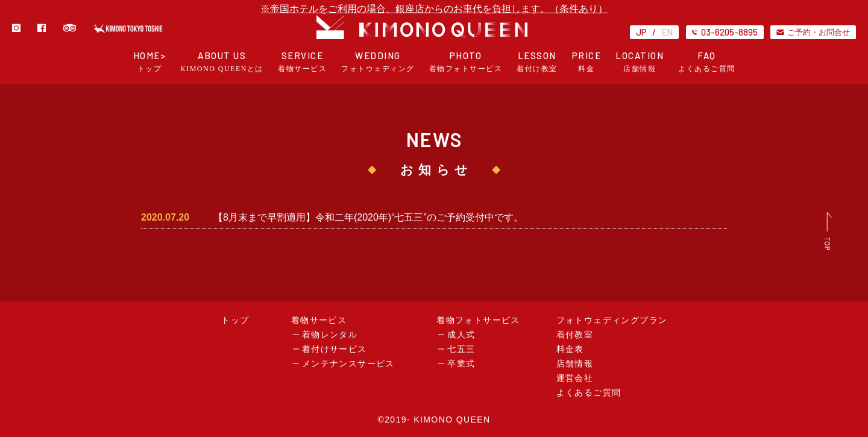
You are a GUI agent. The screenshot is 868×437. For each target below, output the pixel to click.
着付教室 (575, 335)
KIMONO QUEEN (452, 420)
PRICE (587, 62)
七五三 (461, 349)
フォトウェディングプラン (612, 320)
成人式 (461, 335)
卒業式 (461, 364)
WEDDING (378, 62)
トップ (235, 320)
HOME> (150, 62)
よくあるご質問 (589, 393)
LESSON (537, 62)
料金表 (570, 349)
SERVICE (302, 62)
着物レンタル (330, 335)
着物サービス (319, 320)
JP (641, 32)
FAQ (707, 62)
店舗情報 (575, 364)
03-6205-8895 (725, 32)
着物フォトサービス (478, 320)
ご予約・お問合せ (813, 32)
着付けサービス (335, 349)
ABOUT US (222, 62)
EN (667, 32)
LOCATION (640, 62)
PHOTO (466, 62)
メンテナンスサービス (348, 364)
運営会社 (575, 378)
